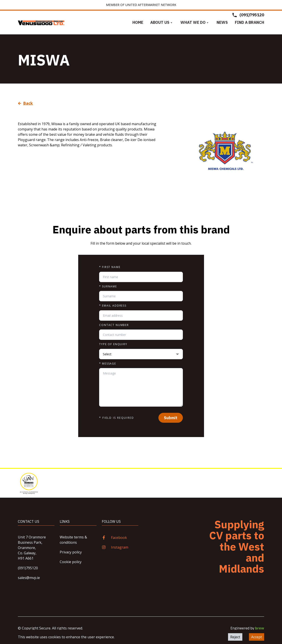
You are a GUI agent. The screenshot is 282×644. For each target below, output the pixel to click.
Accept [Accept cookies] (257, 637)
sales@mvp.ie (29, 578)
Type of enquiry (113, 344)
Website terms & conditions (73, 540)
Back (25, 103)
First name (110, 267)
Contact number (114, 325)
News (222, 22)
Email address (113, 306)
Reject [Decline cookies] (235, 637)
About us (162, 22)
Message (108, 364)
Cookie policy (71, 562)
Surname (108, 287)
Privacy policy (71, 552)
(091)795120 (28, 568)
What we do (195, 22)
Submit (171, 418)
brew (260, 628)
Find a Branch (250, 22)
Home (138, 22)
